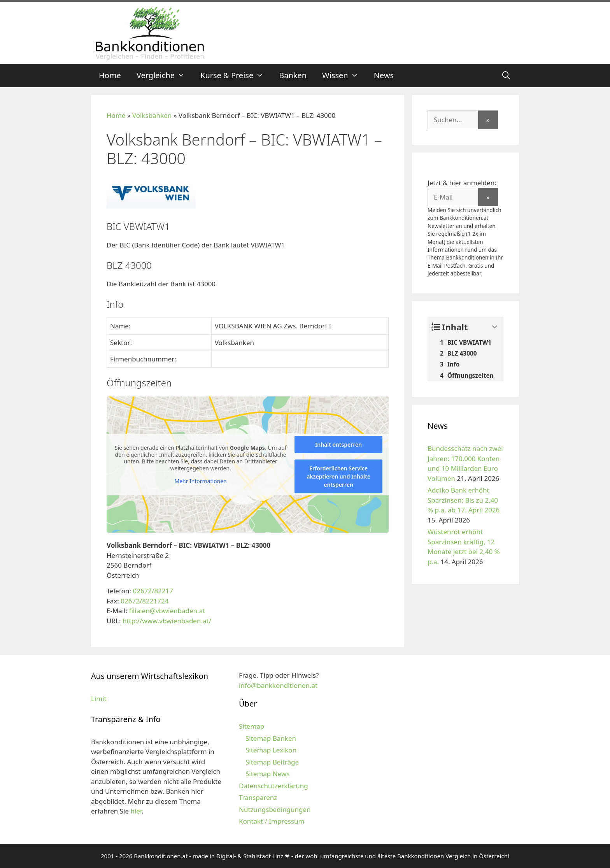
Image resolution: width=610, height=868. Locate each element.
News (384, 75)
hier (136, 811)
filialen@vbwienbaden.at (167, 611)
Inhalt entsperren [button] (338, 445)
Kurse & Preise (236, 75)
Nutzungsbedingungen (275, 809)
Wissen (344, 75)
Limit (99, 699)
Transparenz (258, 797)
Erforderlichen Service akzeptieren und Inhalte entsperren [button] (338, 476)
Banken (293, 75)
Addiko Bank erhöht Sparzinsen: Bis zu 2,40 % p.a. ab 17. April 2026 (464, 500)
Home (110, 75)
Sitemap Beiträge (272, 762)
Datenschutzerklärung (273, 786)
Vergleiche (165, 75)
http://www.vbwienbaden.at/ (167, 621)
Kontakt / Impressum (272, 821)
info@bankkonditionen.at (278, 685)
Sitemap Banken (271, 738)
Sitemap (252, 726)
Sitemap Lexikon (271, 750)
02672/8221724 (145, 601)
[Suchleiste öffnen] (506, 75)
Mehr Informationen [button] (200, 481)
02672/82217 (153, 591)
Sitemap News (267, 774)
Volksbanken (152, 115)
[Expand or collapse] (495, 327)
